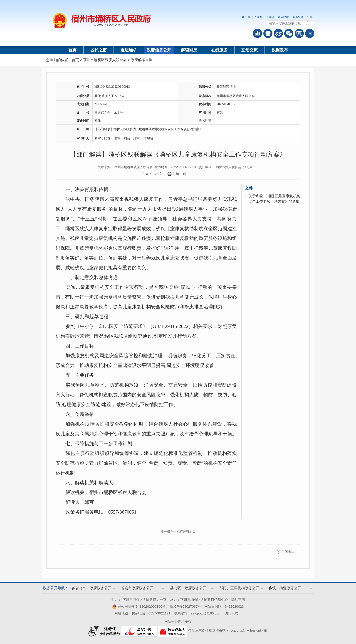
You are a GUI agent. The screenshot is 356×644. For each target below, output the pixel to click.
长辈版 (258, 17)
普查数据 (257, 33)
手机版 (310, 33)
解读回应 (189, 50)
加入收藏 (283, 17)
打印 (176, 174)
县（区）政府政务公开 (188, 588)
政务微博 (278, 33)
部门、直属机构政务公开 (239, 588)
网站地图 (121, 613)
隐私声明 (238, 600)
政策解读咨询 (142, 60)
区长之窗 (99, 50)
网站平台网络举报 (178, 621)
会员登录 (298, 17)
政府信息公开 (159, 50)
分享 (310, 17)
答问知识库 (299, 33)
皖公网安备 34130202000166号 (139, 606)
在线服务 (219, 50)
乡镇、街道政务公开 (285, 588)
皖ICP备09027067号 (186, 606)
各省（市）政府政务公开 (91, 588)
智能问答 (268, 33)
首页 (72, 50)
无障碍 (270, 17)
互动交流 (250, 50)
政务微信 (289, 33)
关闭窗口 (288, 552)
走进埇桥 (129, 50)
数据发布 (280, 50)
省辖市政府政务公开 (137, 588)
